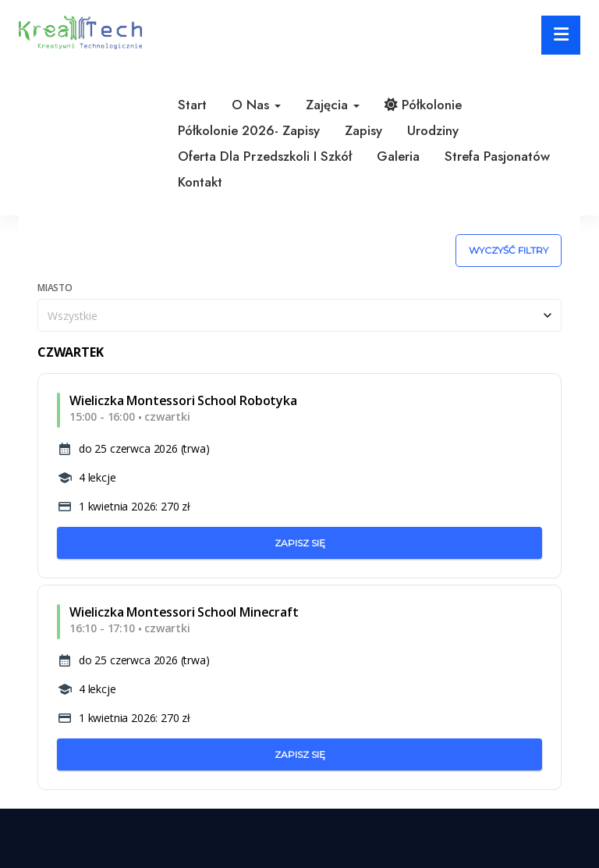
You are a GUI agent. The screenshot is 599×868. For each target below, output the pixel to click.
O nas (256, 105)
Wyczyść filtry (509, 250)
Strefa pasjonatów (497, 156)
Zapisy (363, 130)
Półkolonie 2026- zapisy (249, 130)
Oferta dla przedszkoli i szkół (265, 156)
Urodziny (433, 130)
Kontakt (200, 182)
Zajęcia (333, 105)
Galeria (398, 156)
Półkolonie (423, 105)
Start (192, 105)
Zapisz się (300, 543)
